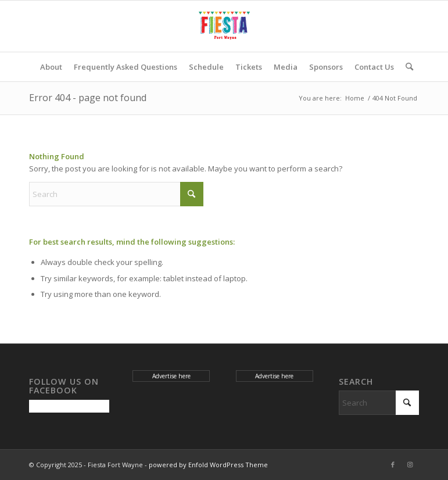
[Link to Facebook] (393, 464)
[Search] (406, 67)
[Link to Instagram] (410, 464)
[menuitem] (51, 67)
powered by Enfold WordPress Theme (208, 465)
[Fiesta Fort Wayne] (224, 26)
